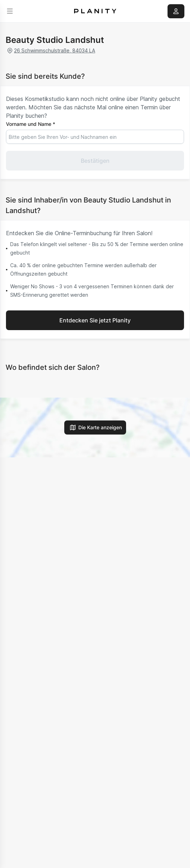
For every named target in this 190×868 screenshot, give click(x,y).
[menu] (10, 11)
